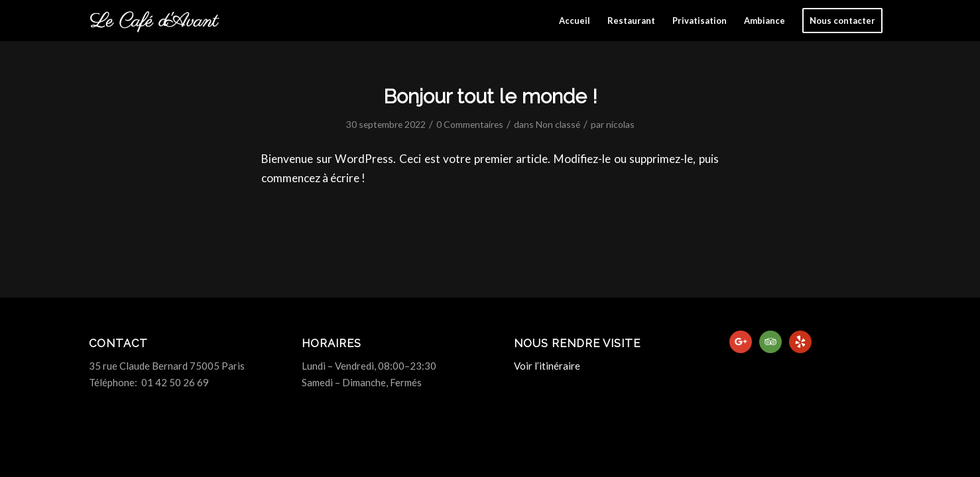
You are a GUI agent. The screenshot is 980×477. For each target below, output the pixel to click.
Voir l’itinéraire (547, 366)
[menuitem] (575, 21)
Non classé (558, 124)
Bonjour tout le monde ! (490, 96)
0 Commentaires (470, 124)
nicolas (620, 124)
